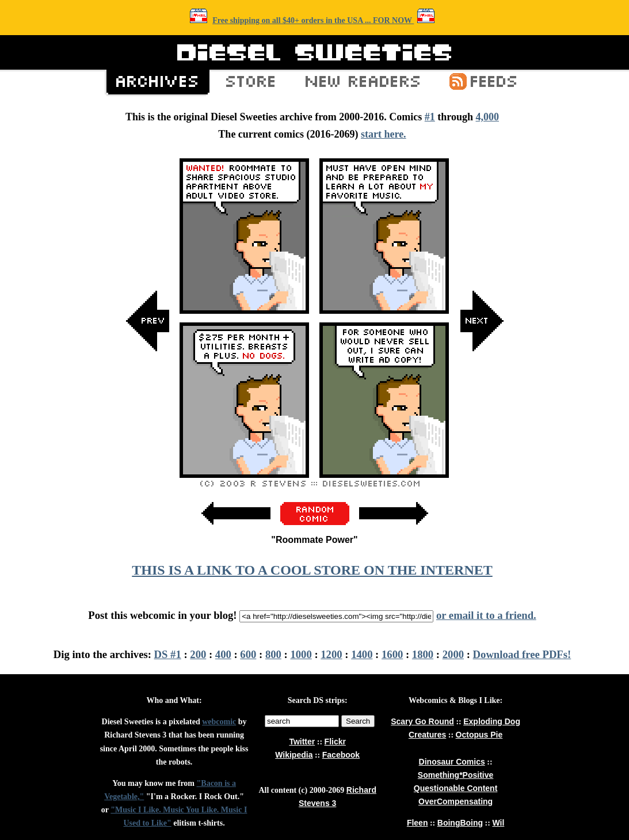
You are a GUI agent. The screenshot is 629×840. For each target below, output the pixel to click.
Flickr (335, 742)
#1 (430, 117)
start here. (384, 134)
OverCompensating (455, 801)
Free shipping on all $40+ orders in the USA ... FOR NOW (313, 20)
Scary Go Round (422, 721)
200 (198, 654)
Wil (498, 823)
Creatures (427, 735)
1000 (301, 654)
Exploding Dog (492, 721)
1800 (423, 654)
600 (248, 654)
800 (273, 654)
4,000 (487, 117)
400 (223, 654)
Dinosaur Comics (452, 762)
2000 (453, 654)
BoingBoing (460, 823)
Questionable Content (455, 788)
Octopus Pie (479, 735)
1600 (392, 654)
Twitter (302, 742)
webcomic (219, 722)
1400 (362, 654)
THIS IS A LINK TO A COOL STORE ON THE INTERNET (312, 570)
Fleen (418, 823)
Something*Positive (455, 775)
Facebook (341, 755)
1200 (331, 654)
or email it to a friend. (486, 615)
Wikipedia (294, 755)
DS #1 (168, 654)
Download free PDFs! (522, 654)
